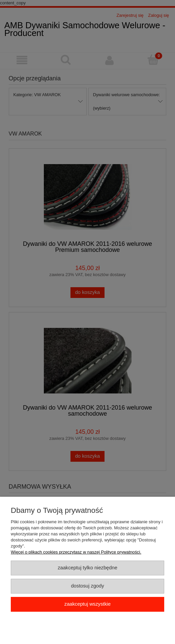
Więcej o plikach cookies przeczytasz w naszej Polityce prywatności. (76, 552)
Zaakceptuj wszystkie (87, 604)
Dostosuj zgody (87, 586)
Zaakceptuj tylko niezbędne (87, 568)
